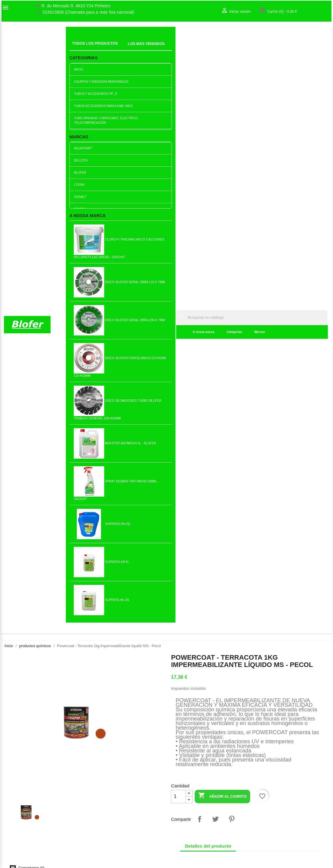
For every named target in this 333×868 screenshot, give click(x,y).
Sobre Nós (14, 793)
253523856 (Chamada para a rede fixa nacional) (88, 12)
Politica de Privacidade (109, 833)
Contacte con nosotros (25, 806)
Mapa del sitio (17, 812)
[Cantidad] (178, 230)
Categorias (144, 49)
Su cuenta (269, 783)
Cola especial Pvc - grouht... (86, 535)
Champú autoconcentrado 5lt (194, 535)
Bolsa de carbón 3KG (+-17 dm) (86, 634)
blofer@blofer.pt (209, 825)
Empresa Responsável (109, 821)
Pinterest (232, 252)
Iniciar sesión (267, 800)
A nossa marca (113, 49)
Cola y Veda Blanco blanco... (32, 535)
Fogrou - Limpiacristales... (301, 436)
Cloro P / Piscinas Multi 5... (193, 634)
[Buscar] (206, 34)
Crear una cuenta (271, 806)
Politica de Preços (105, 827)
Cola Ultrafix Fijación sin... (247, 634)
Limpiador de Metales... (32, 436)
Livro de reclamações (108, 814)
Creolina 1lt (193, 436)
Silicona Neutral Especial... (301, 535)
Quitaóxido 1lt (247, 535)
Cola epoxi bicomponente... (140, 634)
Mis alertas (265, 812)
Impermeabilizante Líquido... (140, 436)
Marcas (169, 49)
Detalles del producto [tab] (208, 279)
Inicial (75, 41)
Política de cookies (105, 846)
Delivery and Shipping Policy (114, 852)
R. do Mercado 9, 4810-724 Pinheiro (76, 6)
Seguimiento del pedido (277, 793)
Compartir (200, 252)
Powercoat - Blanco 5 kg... (86, 436)
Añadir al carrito (222, 229)
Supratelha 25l (247, 436)
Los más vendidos (105, 794)
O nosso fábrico (19, 800)
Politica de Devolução (108, 840)
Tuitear (215, 252)
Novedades (98, 788)
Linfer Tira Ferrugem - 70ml (139, 535)
